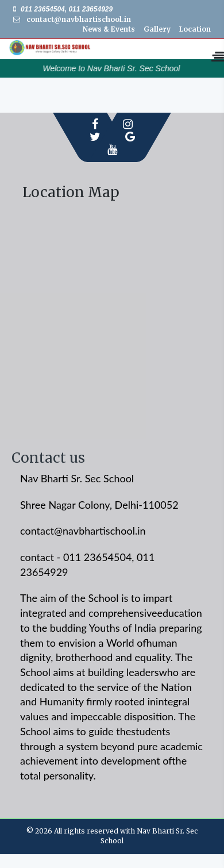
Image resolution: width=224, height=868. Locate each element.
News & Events (109, 29)
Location (195, 29)
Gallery (157, 29)
